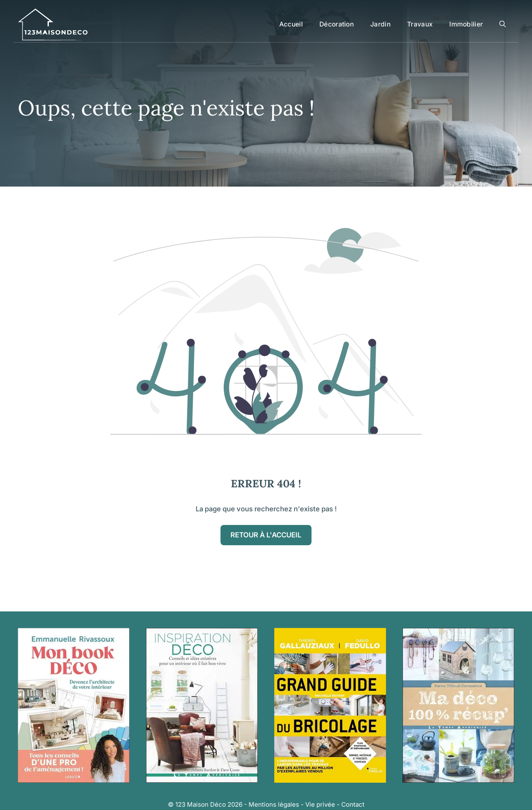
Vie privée (320, 804)
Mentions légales (274, 804)
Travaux (420, 24)
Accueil (291, 24)
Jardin (380, 24)
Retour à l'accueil (266, 535)
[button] (503, 24)
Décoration (337, 24)
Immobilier (466, 24)
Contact (353, 804)
